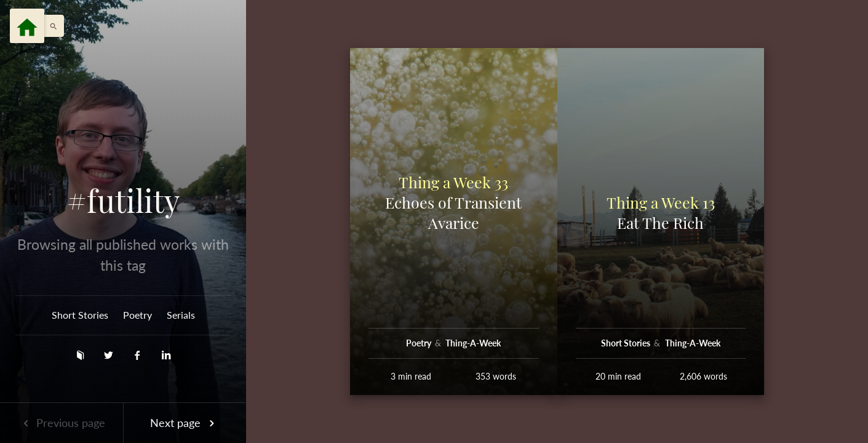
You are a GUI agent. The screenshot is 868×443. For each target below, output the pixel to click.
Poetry (137, 315)
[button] (50, 26)
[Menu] (27, 26)
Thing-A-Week (473, 343)
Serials (181, 315)
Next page (185, 423)
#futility (123, 201)
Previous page (62, 423)
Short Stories (80, 315)
